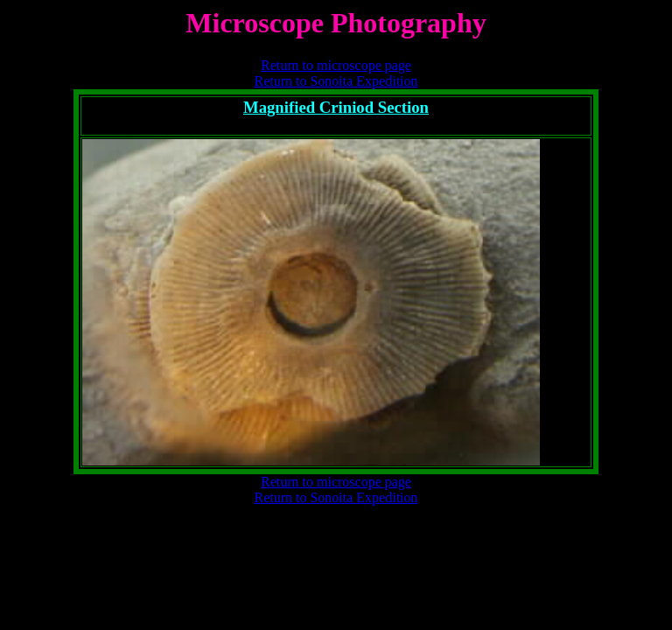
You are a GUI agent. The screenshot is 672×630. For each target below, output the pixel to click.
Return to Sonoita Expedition (336, 81)
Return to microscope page (336, 65)
